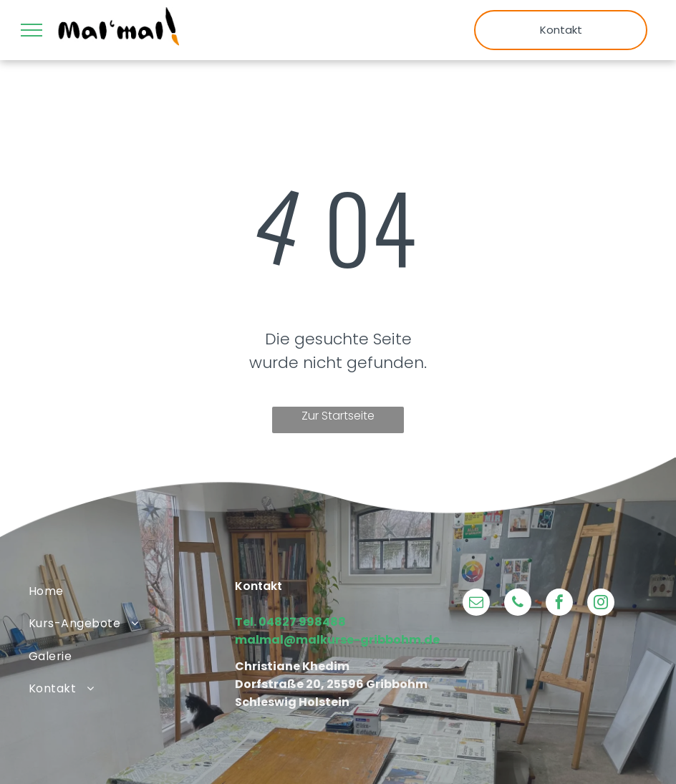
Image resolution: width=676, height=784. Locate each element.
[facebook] (559, 604)
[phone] (518, 604)
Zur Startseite (338, 416)
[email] (476, 604)
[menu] (32, 30)
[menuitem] (132, 591)
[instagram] (601, 604)
